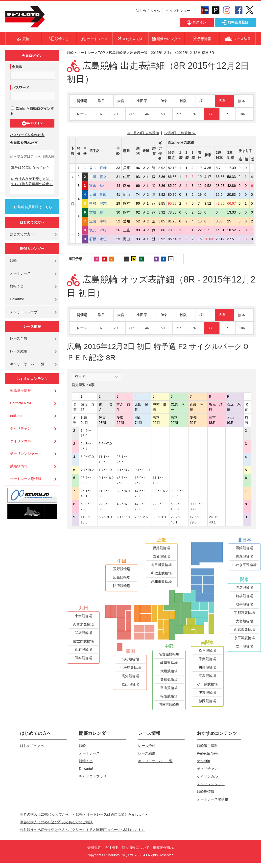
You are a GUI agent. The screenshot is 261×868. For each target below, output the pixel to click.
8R (210, 114)
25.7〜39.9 (86, 480)
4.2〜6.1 (123, 504)
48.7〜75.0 (122, 480)
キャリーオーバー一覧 (27, 364)
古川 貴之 (101, 177)
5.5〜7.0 (105, 444)
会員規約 (94, 847)
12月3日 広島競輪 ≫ (180, 133)
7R (194, 114)
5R (163, 114)
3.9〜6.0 (123, 491)
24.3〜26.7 (86, 446)
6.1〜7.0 (123, 517)
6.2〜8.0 (105, 517)
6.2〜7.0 (87, 457)
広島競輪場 (118, 53)
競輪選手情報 (21, 391)
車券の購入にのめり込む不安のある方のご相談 (56, 822)
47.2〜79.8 (140, 507)
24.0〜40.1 (214, 520)
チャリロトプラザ (24, 312)
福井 (203, 101)
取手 (101, 101)
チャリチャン (21, 428)
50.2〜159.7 (176, 507)
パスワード (21, 87)
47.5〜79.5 (195, 520)
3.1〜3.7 (123, 470)
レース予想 (19, 338)
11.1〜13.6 (104, 459)
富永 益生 (101, 186)
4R (147, 114)
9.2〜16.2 (160, 491)
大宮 (121, 101)
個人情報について (136, 847)
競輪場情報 (19, 466)
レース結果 (19, 351)
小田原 (142, 101)
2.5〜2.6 (141, 517)
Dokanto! (17, 299)
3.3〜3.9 (159, 517)
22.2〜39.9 (104, 507)
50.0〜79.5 (86, 507)
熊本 (241, 101)
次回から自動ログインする (32, 111)
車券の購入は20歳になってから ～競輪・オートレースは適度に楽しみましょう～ (86, 814)
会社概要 (112, 847)
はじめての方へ (148, 11)
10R (242, 114)
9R (226, 114)
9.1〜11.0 (142, 470)
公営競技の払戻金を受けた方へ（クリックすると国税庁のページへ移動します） (82, 830)
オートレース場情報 (26, 479)
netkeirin (17, 416)
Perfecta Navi (21, 403)
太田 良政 (101, 195)
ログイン (32, 123)
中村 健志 (101, 203)
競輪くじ (17, 286)
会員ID (17, 67)
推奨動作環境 (163, 847)
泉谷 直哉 (101, 168)
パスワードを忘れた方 (27, 135)
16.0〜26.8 (140, 480)
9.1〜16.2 (106, 478)
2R (116, 114)
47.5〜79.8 (140, 493)
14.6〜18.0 (86, 433)
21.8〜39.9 (104, 493)
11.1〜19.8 (158, 480)
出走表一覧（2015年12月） (152, 53)
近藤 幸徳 (101, 221)
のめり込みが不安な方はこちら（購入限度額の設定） (32, 181)
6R (179, 114)
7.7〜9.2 (87, 470)
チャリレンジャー (24, 454)
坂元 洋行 (101, 230)
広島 (222, 101)
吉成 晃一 (101, 212)
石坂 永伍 (101, 239)
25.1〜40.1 (86, 493)
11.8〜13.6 (86, 520)
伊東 (164, 101)
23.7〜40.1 (176, 520)
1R (100, 114)
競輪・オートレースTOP (86, 53)
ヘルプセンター (178, 11)
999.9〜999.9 (177, 493)
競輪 (13, 260)
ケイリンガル (21, 441)
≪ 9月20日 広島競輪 (143, 133)
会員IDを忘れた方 (24, 143)
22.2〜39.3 (158, 507)
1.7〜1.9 (105, 470)
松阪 (183, 101)
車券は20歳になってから (30, 168)
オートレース (20, 273)
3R (132, 114)
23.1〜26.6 (122, 459)
